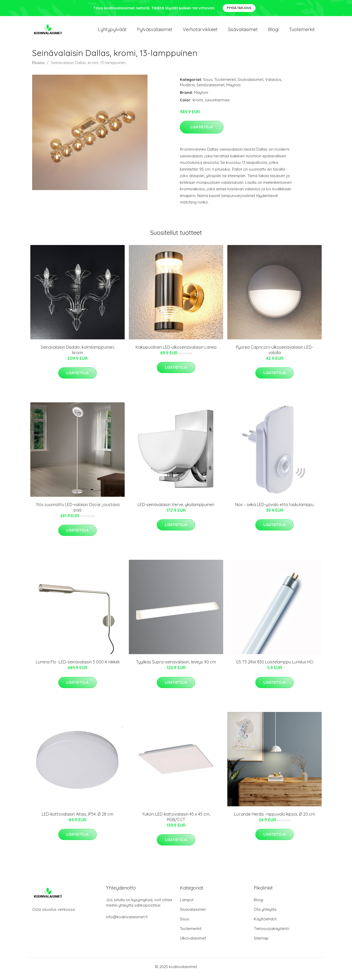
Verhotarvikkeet (200, 31)
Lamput (187, 904)
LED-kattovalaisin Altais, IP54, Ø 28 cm (78, 818)
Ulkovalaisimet (193, 943)
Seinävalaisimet (210, 89)
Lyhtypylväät (112, 31)
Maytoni (233, 89)
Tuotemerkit (302, 31)
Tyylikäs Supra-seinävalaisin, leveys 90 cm (176, 667)
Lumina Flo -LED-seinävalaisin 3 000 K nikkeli (78, 667)
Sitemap (261, 943)
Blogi (273, 31)
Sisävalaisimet (243, 31)
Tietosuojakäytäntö (272, 933)
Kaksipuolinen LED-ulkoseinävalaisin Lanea (176, 352)
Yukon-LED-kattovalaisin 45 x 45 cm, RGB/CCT (176, 821)
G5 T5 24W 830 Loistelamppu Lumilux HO (275, 667)
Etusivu (38, 67)
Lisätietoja (202, 131)
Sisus (208, 84)
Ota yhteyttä (265, 914)
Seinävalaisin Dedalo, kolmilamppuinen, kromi (78, 354)
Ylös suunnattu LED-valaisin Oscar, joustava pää (78, 512)
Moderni (187, 89)
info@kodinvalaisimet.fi (127, 921)
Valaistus (273, 84)
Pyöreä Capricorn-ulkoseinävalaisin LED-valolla (274, 354)
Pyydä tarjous (239, 8)
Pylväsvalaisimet (155, 31)
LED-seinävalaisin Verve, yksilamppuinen (176, 509)
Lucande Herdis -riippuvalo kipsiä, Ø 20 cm (274, 818)
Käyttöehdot (265, 923)
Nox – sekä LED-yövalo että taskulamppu (274, 509)
